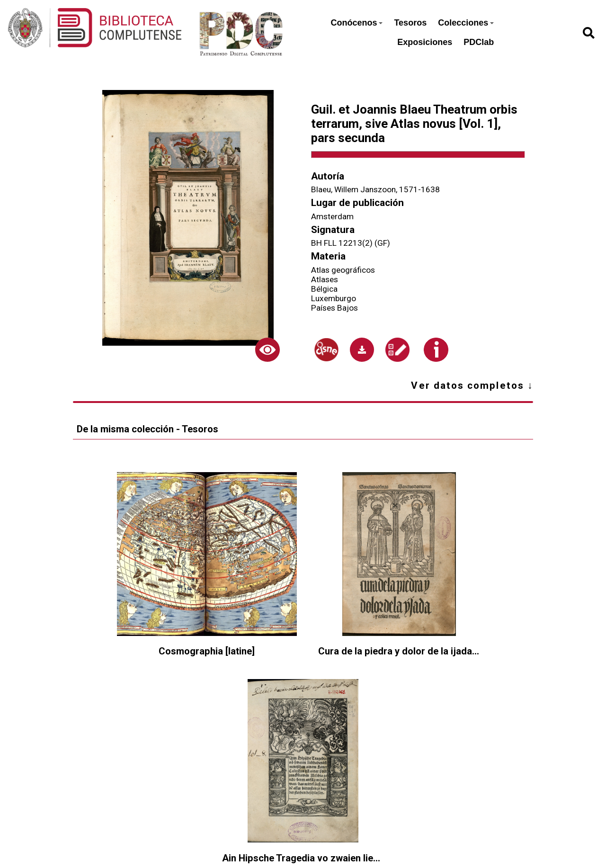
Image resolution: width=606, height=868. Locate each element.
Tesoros (410, 23)
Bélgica (324, 289)
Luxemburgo (334, 298)
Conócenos (356, 23)
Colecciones (466, 23)
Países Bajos (334, 308)
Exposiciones (425, 42)
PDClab (479, 42)
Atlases (325, 279)
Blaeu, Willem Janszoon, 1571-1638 (375, 189)
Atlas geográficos (343, 270)
